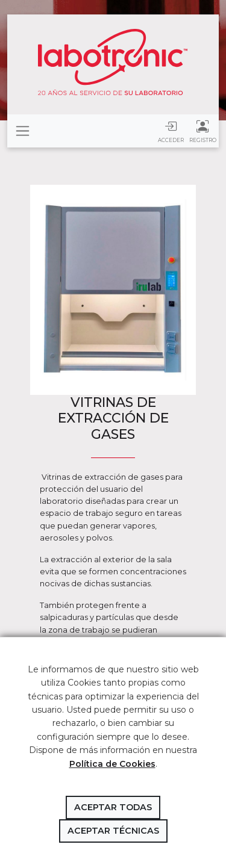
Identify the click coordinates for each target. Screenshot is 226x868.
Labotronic (113, 62)
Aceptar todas (113, 807)
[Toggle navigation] (23, 131)
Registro (203, 131)
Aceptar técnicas (113, 831)
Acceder (171, 131)
